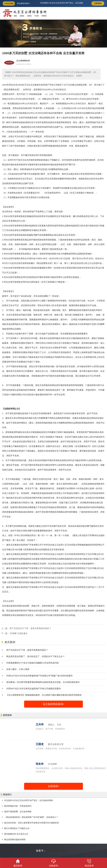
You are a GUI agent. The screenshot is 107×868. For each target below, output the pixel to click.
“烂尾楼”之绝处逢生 (19, 633)
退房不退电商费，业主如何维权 (18, 812)
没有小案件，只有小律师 (18, 669)
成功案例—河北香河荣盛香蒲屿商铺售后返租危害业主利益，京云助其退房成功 (43, 682)
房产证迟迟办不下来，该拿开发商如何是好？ (30, 628)
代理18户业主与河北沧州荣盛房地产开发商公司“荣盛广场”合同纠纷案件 (39, 676)
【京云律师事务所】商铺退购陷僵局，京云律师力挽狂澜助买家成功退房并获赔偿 (44, 695)
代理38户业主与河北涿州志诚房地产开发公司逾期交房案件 (34, 689)
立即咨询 (98, 3)
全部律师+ (53, 786)
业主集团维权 (9, 63)
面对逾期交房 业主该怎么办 (16, 834)
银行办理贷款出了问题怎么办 (17, 828)
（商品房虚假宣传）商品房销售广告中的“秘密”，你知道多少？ (31, 817)
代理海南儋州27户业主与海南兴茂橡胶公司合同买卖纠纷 (33, 663)
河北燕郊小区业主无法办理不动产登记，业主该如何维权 (29, 800)
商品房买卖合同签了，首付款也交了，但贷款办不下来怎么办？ (36, 656)
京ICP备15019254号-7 (59, 851)
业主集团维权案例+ (53, 704)
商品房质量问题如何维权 (15, 839)
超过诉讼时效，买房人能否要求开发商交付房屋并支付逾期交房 (31, 823)
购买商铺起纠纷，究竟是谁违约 (18, 806)
